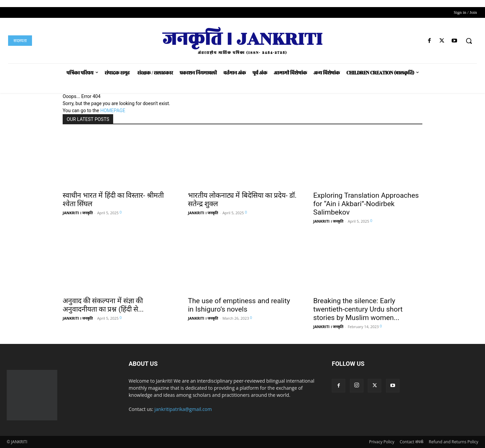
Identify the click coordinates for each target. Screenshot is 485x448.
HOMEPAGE (113, 110)
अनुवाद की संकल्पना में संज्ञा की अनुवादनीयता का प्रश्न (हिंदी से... (103, 305)
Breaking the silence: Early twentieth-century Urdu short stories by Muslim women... (358, 309)
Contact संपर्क (412, 442)
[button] (469, 41)
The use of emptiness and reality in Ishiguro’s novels (239, 305)
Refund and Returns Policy (454, 442)
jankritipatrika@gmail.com (183, 409)
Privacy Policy (382, 442)
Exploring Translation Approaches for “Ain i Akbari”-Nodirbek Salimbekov (366, 204)
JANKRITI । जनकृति (78, 213)
